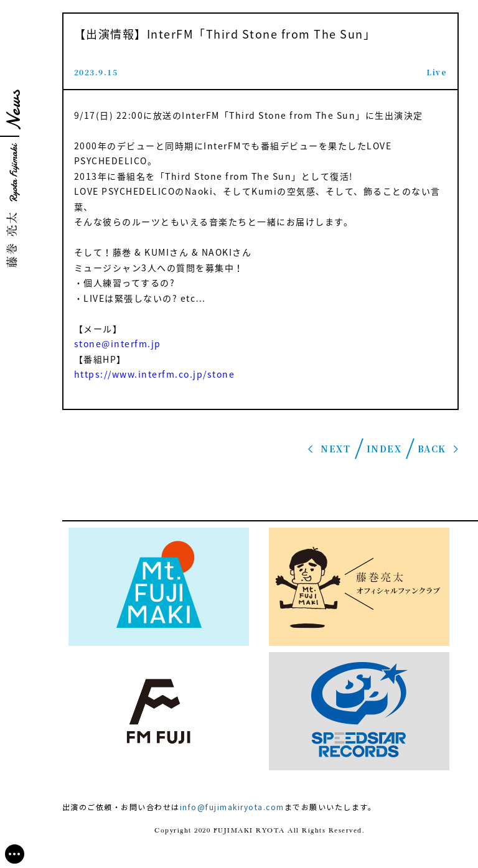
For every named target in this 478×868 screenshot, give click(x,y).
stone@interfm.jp (118, 343)
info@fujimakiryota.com (232, 807)
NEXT (335, 449)
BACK (432, 449)
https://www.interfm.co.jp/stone (155, 374)
